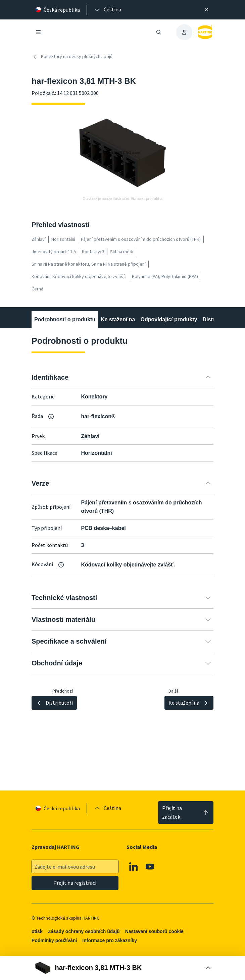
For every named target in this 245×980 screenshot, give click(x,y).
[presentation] (107, 10)
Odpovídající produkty (169, 319)
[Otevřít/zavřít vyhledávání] (159, 32)
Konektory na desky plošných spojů (72, 57)
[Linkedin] (134, 867)
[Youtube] (150, 867)
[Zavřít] (206, 10)
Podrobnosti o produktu (65, 319)
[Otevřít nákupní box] (122, 968)
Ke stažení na (118, 319)
